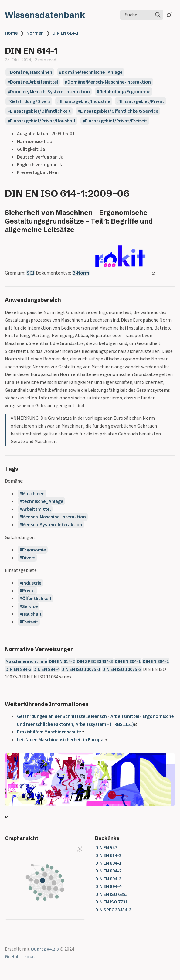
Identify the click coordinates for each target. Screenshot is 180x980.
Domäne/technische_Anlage (92, 72)
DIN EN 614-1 (66, 33)
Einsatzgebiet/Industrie (85, 101)
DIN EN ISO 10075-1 (81, 669)
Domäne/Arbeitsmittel (34, 82)
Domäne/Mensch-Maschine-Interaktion (109, 82)
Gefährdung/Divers (30, 101)
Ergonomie (34, 550)
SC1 (31, 273)
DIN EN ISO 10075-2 (122, 669)
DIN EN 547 (106, 847)
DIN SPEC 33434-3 (95, 661)
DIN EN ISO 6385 (112, 894)
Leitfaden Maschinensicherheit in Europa (62, 739)
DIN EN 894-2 (156, 661)
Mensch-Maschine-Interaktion (54, 517)
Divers (29, 558)
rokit (30, 956)
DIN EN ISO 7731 (112, 902)
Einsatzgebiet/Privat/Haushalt (43, 121)
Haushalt (32, 614)
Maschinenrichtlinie (26, 661)
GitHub (12, 956)
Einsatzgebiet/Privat (142, 101)
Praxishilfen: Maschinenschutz (51, 732)
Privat (29, 591)
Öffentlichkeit (37, 598)
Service (30, 606)
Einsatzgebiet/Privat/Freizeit (116, 121)
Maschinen (33, 493)
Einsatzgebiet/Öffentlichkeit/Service (119, 111)
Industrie (32, 583)
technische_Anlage (43, 501)
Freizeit (30, 622)
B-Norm (81, 273)
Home (11, 33)
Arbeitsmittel (36, 509)
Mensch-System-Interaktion (52, 524)
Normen (35, 33)
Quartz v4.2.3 (45, 949)
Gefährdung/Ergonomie (125, 92)
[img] (158, 15)
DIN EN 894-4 (46, 669)
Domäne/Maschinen (31, 72)
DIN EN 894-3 (19, 669)
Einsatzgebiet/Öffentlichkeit (40, 111)
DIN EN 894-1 (128, 661)
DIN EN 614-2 (62, 661)
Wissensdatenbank (45, 15)
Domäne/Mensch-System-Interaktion (50, 92)
